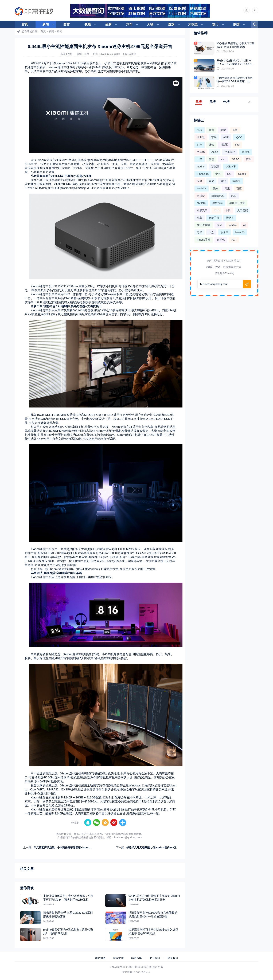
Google (242, 174)
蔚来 (215, 188)
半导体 (201, 152)
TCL (216, 210)
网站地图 (100, 958)
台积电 (221, 240)
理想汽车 (217, 203)
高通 (235, 130)
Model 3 (202, 188)
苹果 (214, 137)
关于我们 (155, 958)
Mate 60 (240, 232)
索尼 (211, 181)
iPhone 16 (203, 174)
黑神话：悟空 (237, 203)
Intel (237, 145)
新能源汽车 (218, 196)
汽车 (129, 24)
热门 (215, 24)
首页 (25, 24)
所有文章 (118, 958)
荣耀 (223, 130)
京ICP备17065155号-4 (136, 972)
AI (244, 225)
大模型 (193, 24)
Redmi (201, 166)
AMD (226, 137)
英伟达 (236, 181)
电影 (200, 232)
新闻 (46, 24)
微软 (211, 145)
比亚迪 (201, 137)
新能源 (215, 166)
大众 (211, 232)
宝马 (220, 225)
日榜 (198, 102)
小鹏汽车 (202, 210)
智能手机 (214, 218)
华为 (211, 130)
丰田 (228, 210)
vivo (223, 159)
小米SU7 (230, 152)
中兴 (218, 174)
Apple (215, 152)
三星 (200, 159)
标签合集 (136, 958)
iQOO (239, 137)
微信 (211, 159)
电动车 (233, 225)
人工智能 (243, 210)
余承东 (225, 232)
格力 (234, 240)
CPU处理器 (204, 225)
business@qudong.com (128, 837)
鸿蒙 (200, 218)
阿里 (227, 188)
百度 (239, 188)
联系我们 (173, 958)
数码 (60, 31)
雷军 (249, 159)
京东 (200, 145)
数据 (236, 24)
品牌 (108, 24)
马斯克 (246, 152)
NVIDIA (201, 203)
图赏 (67, 24)
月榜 (212, 102)
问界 (200, 181)
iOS (229, 174)
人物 (150, 24)
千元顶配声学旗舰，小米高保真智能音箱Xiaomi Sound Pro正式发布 (74, 847)
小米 (200, 130)
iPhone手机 (204, 240)
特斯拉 (225, 145)
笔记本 (230, 218)
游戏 (171, 24)
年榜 (226, 102)
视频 (88, 24)
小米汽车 (231, 166)
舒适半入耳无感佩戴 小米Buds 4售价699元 (151, 847)
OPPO (236, 159)
